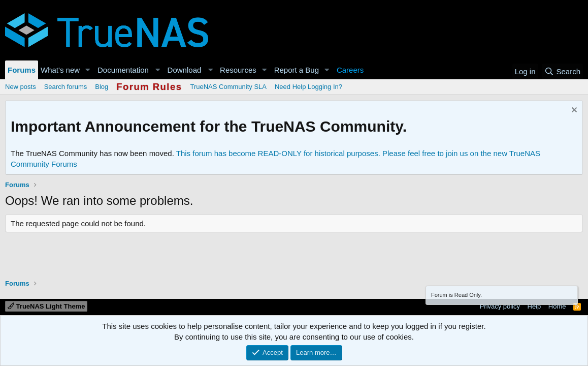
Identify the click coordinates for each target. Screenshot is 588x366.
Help (534, 306)
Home (557, 306)
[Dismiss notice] (573, 111)
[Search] (562, 71)
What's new (60, 70)
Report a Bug (297, 70)
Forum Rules (149, 87)
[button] (88, 70)
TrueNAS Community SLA (228, 87)
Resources (238, 70)
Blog (102, 87)
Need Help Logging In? (308, 87)
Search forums (66, 87)
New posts (21, 87)
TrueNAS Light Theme (46, 306)
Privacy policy (500, 306)
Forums (22, 70)
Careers (350, 70)
